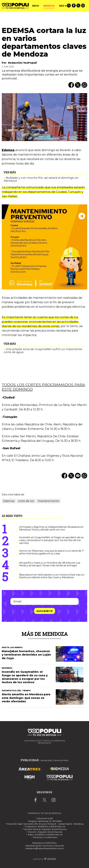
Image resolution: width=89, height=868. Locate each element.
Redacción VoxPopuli (22, 63)
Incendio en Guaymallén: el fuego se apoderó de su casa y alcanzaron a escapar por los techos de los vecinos (51, 540)
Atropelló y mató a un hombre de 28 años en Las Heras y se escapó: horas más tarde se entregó (49, 564)
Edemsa (8, 150)
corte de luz (26, 501)
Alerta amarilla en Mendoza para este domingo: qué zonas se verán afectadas (26, 698)
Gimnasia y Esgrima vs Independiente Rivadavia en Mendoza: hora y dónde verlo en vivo (51, 528)
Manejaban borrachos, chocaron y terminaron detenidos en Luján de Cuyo (26, 655)
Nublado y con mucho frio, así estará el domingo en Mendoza (41, 179)
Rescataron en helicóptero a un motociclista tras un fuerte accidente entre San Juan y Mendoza (52, 576)
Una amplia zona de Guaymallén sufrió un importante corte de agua (43, 351)
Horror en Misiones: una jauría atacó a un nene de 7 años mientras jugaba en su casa (51, 552)
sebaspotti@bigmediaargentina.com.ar (44, 848)
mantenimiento (48, 501)
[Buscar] (69, 6)
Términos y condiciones (45, 837)
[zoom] (44, 117)
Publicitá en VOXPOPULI (44, 843)
